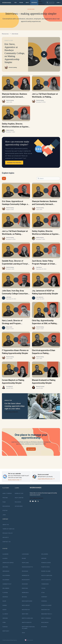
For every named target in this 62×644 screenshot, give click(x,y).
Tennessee (45, 584)
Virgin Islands (46, 605)
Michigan (25, 571)
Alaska (5, 558)
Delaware (6, 588)
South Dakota (46, 580)
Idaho (4, 610)
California (6, 575)
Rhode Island (46, 571)
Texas (43, 588)
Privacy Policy (8, 533)
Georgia (5, 597)
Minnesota (26, 575)
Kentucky (6, 631)
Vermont (44, 597)
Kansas (5, 627)
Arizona (5, 567)
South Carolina (47, 575)
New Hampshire (27, 601)
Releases (18, 502)
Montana (25, 588)
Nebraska (25, 592)
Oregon (44, 558)
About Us (6, 525)
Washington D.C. (47, 614)
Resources (5, 34)
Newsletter (19, 493)
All (4, 178)
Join (4, 515)
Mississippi (26, 580)
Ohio (23, 633)
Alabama (6, 554)
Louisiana (25, 554)
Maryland (25, 563)
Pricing (5, 498)
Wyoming (44, 627)
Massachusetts (27, 567)
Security (6, 537)
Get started (31, 449)
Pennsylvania (46, 563)
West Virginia (46, 618)
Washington (45, 610)
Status (5, 510)
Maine (24, 558)
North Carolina (27, 618)
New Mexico (26, 610)
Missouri (25, 584)
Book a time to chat (15, 480)
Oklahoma (45, 554)
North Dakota (27, 622)
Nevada (24, 597)
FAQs (4, 502)
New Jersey (26, 605)
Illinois (5, 614)
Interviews (15, 34)
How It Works (7, 493)
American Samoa (8, 563)
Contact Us (7, 542)
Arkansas (6, 571)
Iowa (4, 622)
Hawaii (5, 605)
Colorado (6, 580)
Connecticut (7, 584)
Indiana (5, 618)
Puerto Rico (45, 567)
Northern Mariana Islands (28, 627)
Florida (5, 592)
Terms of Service (8, 529)
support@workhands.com (46, 479)
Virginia (44, 601)
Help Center (19, 498)
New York (25, 614)
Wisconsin (45, 622)
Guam (4, 601)
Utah (43, 592)
